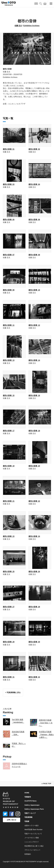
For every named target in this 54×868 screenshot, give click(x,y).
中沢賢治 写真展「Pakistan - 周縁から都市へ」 (46, 734)
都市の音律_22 (34, 501)
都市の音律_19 (9, 466)
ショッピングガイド (32, 842)
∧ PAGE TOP (46, 784)
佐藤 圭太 (18, 26)
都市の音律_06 (34, 220)
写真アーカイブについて (33, 834)
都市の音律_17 (9, 431)
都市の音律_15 (9, 395)
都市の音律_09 (9, 290)
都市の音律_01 (9, 149)
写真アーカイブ (30, 813)
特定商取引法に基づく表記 (34, 846)
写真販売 (28, 797)
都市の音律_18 (34, 431)
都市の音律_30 (34, 642)
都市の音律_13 (9, 360)
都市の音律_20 (34, 466)
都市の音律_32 (34, 677)
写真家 (27, 821)
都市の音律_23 (9, 536)
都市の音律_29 (9, 642)
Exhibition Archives (31, 26)
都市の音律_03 (9, 184)
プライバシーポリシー (32, 850)
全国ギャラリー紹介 (32, 825)
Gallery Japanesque (32, 805)
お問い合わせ (12, 820)
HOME (27, 793)
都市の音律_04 (34, 184)
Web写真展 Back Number (33, 829)
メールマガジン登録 (32, 838)
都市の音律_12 (34, 325)
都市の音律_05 (9, 220)
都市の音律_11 (9, 325)
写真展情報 (28, 817)
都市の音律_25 (9, 572)
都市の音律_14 (34, 360)
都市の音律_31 (9, 677)
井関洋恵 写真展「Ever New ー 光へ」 (46, 723)
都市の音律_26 (34, 572)
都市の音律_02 (34, 149)
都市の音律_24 (34, 536)
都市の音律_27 (9, 607)
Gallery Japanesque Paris (34, 809)
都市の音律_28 (34, 607)
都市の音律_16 (34, 395)
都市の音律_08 (34, 255)
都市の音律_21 (9, 501)
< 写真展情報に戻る (13, 693)
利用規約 (28, 854)
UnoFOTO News (31, 801)
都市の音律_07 (9, 255)
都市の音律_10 (34, 290)
